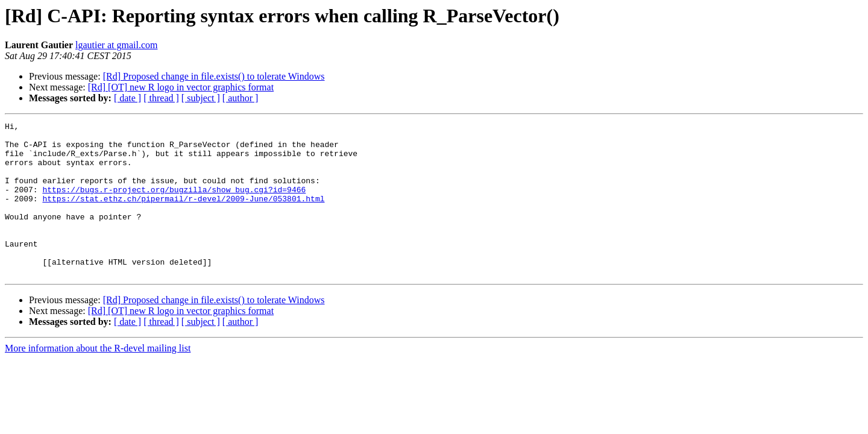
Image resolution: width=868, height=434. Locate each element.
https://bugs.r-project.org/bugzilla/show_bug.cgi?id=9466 (174, 204)
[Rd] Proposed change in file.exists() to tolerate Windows (214, 76)
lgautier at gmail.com (116, 45)
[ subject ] (201, 98)
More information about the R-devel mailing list (98, 379)
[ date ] (127, 98)
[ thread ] (161, 98)
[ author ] (241, 98)
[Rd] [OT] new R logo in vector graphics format (181, 87)
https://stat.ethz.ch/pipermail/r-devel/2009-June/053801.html (183, 215)
